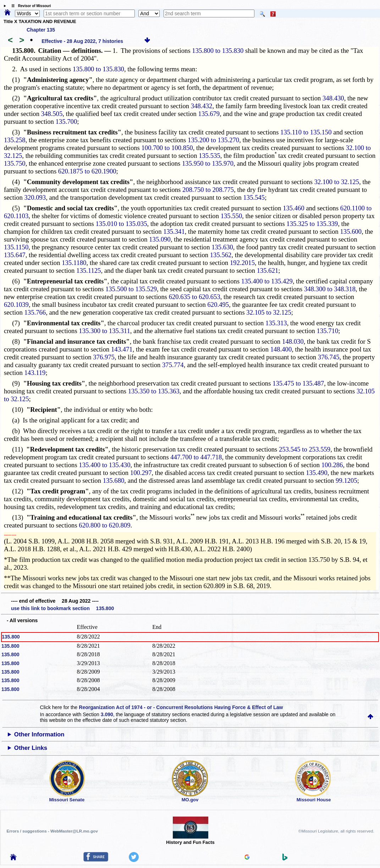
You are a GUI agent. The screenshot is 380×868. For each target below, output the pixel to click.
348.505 (52, 114)
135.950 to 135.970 (208, 163)
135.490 (317, 473)
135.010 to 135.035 (122, 224)
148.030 (293, 341)
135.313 (276, 323)
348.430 (333, 98)
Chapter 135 (41, 30)
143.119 (35, 373)
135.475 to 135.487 (298, 383)
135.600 (351, 231)
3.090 (107, 714)
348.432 (202, 106)
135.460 (294, 208)
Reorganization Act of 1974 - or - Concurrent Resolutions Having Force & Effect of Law (181, 707)
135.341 (174, 231)
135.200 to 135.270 (213, 140)
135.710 (328, 331)
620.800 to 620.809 (104, 525)
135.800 (11, 637)
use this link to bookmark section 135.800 (62, 608)
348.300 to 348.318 (330, 289)
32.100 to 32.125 (337, 182)
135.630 (222, 247)
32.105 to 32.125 (269, 312)
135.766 (35, 312)
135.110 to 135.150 (306, 132)
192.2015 (242, 263)
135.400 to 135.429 (267, 281)
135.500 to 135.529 (131, 289)
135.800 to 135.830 (218, 51)
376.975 (104, 357)
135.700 (67, 121)
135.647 (15, 255)
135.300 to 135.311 (104, 331)
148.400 (281, 349)
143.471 (122, 349)
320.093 (35, 197)
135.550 (232, 216)
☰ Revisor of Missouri (29, 6)
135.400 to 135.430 (104, 465)
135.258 (15, 140)
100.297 (141, 473)
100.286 (332, 465)
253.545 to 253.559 (305, 449)
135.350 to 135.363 (154, 391)
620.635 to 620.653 (195, 297)
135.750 (15, 163)
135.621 (268, 270)
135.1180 (74, 263)
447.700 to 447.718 (196, 457)
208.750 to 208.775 (208, 190)
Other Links (31, 748)
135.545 (254, 197)
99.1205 (346, 480)
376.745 (329, 357)
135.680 (114, 480)
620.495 (218, 305)
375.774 (173, 365)
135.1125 (89, 270)
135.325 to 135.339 (312, 224)
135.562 (221, 255)
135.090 (160, 239)
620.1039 (16, 305)
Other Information (39, 734)
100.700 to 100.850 (167, 148)
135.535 (210, 156)
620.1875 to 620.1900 (87, 171)
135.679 (209, 114)
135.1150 (16, 247)
